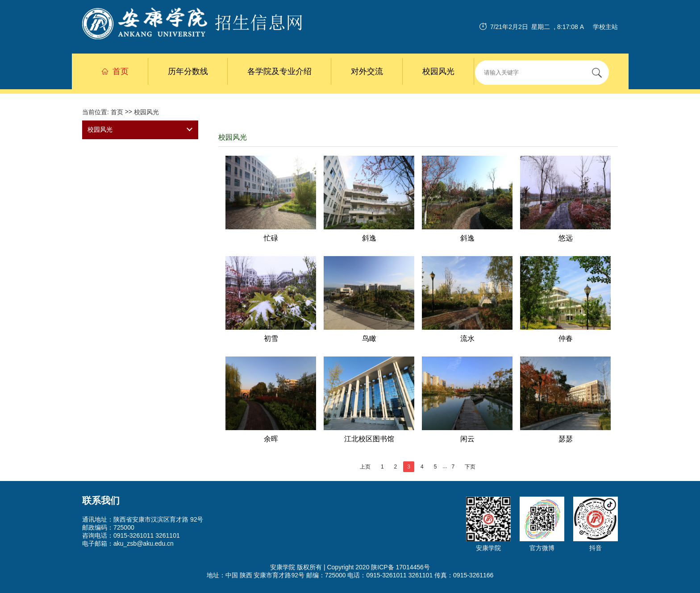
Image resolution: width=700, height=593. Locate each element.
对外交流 (367, 71)
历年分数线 (188, 71)
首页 (115, 71)
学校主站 (605, 27)
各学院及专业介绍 (279, 71)
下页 (470, 467)
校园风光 (438, 71)
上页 (365, 467)
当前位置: (96, 112)
